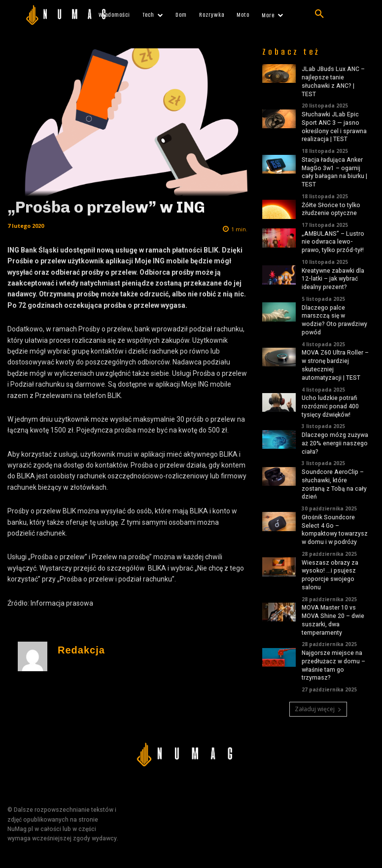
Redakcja (81, 650)
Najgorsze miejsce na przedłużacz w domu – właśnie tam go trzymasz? (333, 665)
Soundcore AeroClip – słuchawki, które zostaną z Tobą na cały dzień (334, 484)
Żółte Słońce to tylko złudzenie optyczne (331, 209)
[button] (319, 14)
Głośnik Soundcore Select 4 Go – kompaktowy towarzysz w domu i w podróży (335, 530)
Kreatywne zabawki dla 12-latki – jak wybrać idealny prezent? (333, 279)
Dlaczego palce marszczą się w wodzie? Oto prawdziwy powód (334, 320)
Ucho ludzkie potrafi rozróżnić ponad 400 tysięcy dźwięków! (330, 406)
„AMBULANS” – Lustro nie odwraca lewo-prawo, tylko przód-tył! (333, 242)
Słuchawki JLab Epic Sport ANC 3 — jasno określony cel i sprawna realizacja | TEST (334, 127)
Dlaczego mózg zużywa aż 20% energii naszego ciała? (335, 443)
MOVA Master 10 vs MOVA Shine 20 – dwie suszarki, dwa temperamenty (333, 620)
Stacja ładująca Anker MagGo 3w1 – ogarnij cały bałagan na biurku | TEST (334, 172)
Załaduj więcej (318, 709)
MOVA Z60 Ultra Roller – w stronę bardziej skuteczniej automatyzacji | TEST (335, 365)
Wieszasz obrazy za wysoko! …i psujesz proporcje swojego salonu (330, 575)
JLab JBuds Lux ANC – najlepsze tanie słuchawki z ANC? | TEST (333, 81)
